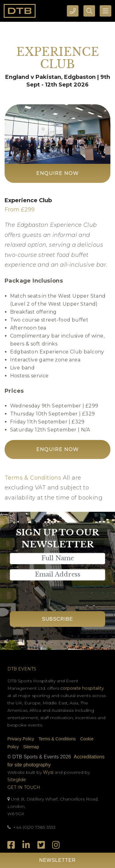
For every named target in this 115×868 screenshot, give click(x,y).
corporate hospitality (82, 688)
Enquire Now (57, 173)
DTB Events (22, 669)
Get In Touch (24, 787)
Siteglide (17, 780)
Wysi (49, 772)
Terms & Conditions (33, 478)
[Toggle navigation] (105, 11)
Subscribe (57, 619)
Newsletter (57, 860)
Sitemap (31, 747)
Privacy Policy (21, 739)
